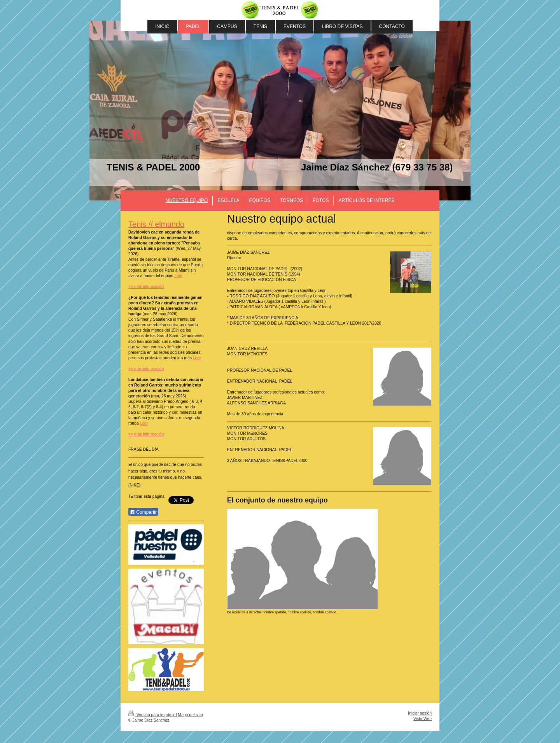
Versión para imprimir (152, 715)
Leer (178, 276)
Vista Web (423, 719)
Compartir (143, 512)
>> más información (146, 287)
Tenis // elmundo (156, 224)
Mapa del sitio (191, 715)
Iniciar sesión (420, 713)
